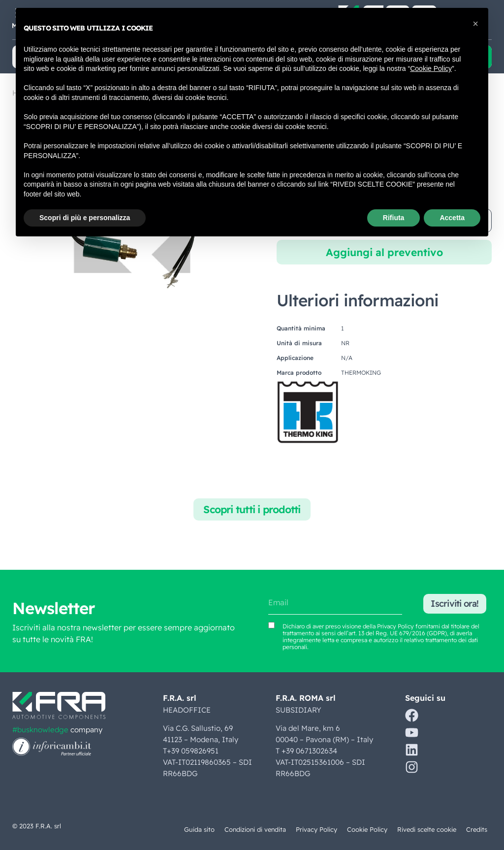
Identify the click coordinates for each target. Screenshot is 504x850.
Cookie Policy (367, 829)
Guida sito (197, 829)
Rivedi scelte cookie (426, 829)
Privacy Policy (316, 829)
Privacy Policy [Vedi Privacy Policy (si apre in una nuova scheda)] (395, 626)
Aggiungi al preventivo (384, 252)
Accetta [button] (452, 218)
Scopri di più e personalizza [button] (85, 218)
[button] (475, 24)
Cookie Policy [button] (431, 68)
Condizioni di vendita (254, 829)
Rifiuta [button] (394, 218)
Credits (476, 829)
